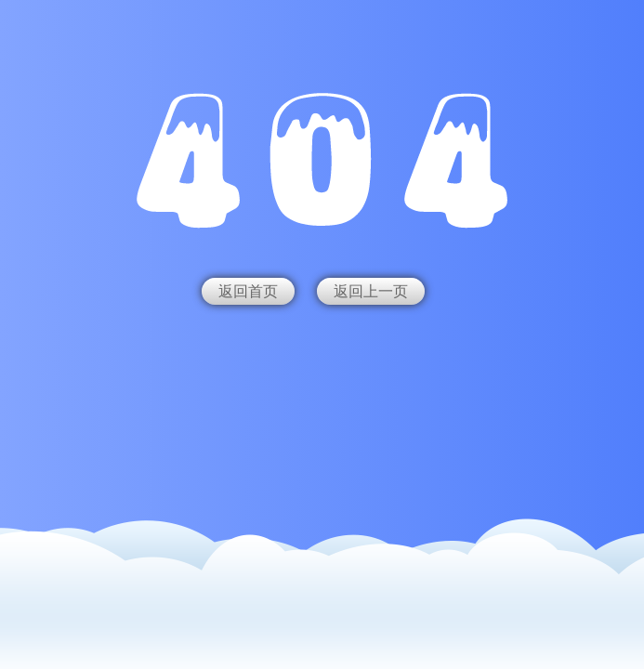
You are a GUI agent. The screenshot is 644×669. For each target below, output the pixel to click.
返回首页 (248, 291)
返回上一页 (371, 291)
